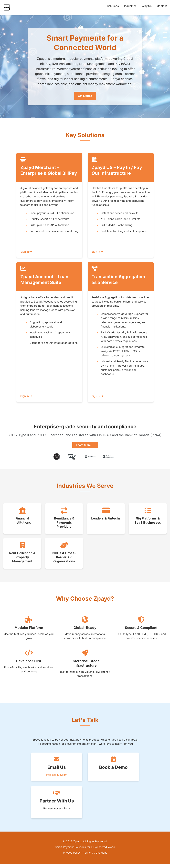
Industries (130, 6)
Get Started (85, 96)
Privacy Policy (72, 853)
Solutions (113, 6)
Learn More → (85, 445)
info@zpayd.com (57, 775)
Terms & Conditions (95, 853)
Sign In (26, 252)
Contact (162, 6)
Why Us (147, 6)
